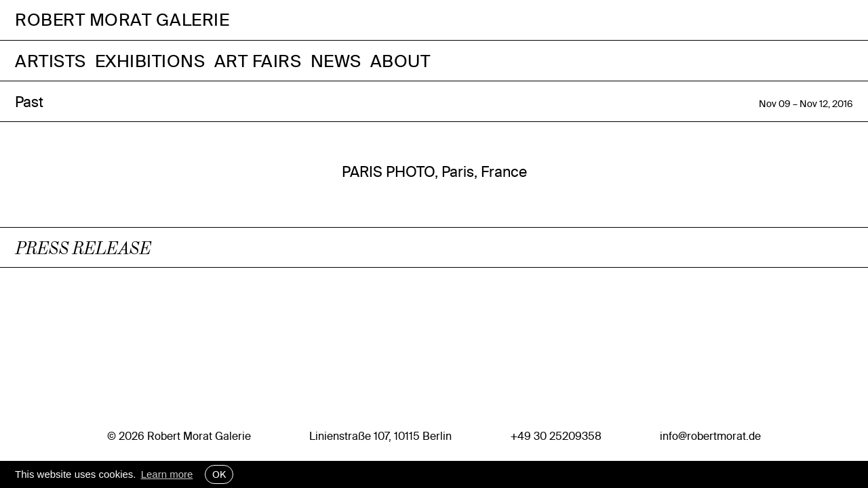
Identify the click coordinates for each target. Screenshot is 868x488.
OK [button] (219, 474)
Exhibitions (150, 61)
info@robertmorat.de (710, 436)
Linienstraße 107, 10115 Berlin (380, 436)
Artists (51, 61)
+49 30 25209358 (556, 436)
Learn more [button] (167, 474)
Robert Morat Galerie (122, 20)
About (400, 61)
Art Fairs (258, 61)
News (336, 61)
